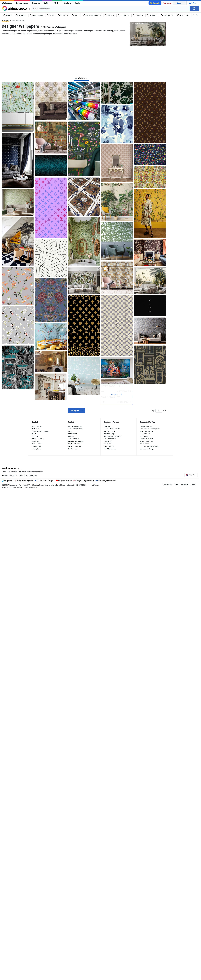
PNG (56, 3)
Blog (26, 475)
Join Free (193, 3)
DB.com (33, 475)
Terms (177, 484)
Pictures (36, 3)
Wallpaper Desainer (65, 481)
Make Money (167, 3)
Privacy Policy (168, 484)
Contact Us (14, 475)
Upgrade (156, 3)
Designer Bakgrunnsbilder (85, 481)
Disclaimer (185, 484)
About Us (5, 475)
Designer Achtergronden (25, 481)
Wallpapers (7, 3)
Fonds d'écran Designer (46, 481)
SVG (46, 3)
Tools (77, 3)
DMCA (193, 484)
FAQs (21, 475)
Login (179, 3)
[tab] (81, 78)
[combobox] (110, 9)
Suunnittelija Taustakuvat (107, 481)
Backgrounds (22, 3)
